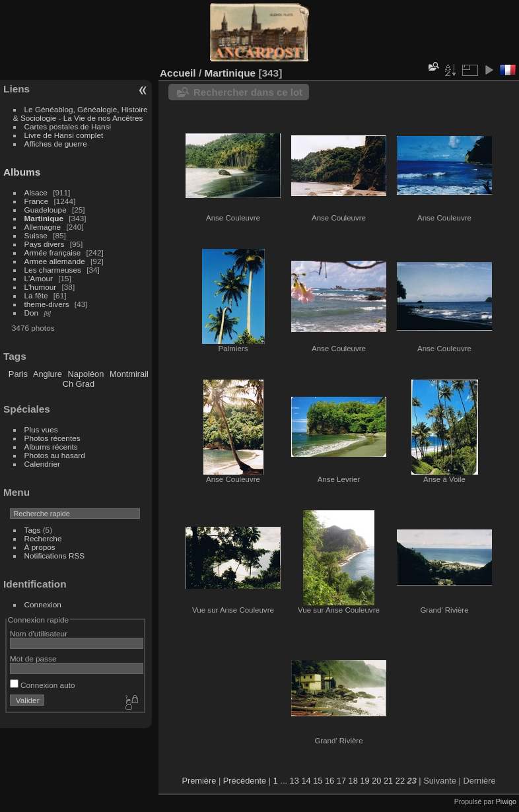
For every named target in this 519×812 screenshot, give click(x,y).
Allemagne (43, 227)
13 (294, 781)
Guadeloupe (46, 210)
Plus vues (41, 429)
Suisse (36, 235)
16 (329, 781)
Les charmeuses (53, 270)
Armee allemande (55, 261)
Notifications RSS (55, 556)
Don (32, 313)
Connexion (43, 604)
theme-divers (47, 304)
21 (388, 781)
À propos (40, 547)
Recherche (43, 538)
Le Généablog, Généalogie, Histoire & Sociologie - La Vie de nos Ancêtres (81, 114)
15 (318, 781)
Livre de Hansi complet (64, 135)
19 (364, 781)
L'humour (41, 287)
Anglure (48, 374)
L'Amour (39, 278)
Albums (22, 172)
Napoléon (86, 374)
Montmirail (129, 374)
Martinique (44, 218)
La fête (36, 295)
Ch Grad (79, 384)
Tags (33, 530)
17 (341, 781)
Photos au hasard (55, 455)
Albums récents (51, 447)
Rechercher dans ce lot (248, 92)
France (37, 201)
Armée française (53, 253)
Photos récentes (52, 438)
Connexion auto (43, 685)
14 (306, 781)
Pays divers (45, 244)
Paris (18, 374)
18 (353, 781)
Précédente (245, 781)
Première (199, 781)
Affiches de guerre (56, 144)
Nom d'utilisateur (39, 633)
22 (400, 781)
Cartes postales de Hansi (68, 126)
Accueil (178, 73)
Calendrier (42, 464)
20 (376, 781)
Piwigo (506, 801)
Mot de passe (33, 659)
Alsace (36, 192)
